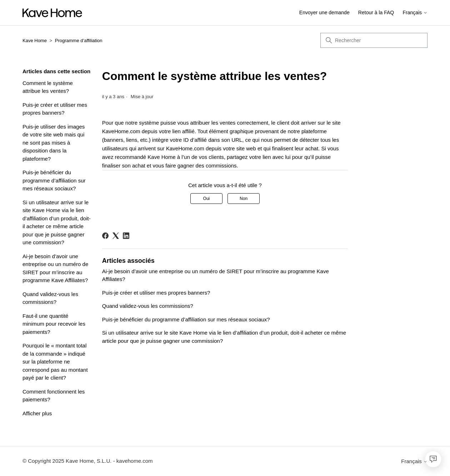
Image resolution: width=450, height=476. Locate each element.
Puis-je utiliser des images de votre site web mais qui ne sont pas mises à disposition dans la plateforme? (54, 143)
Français (415, 13)
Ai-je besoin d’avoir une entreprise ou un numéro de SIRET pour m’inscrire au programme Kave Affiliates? (55, 268)
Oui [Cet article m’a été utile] (207, 199)
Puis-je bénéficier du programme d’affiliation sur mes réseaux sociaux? (54, 180)
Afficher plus (37, 413)
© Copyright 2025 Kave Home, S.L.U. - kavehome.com (88, 461)
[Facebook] (105, 236)
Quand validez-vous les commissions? (50, 298)
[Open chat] (433, 459)
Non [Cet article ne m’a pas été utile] (244, 199)
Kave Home (35, 41)
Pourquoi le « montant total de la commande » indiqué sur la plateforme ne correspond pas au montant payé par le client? (55, 362)
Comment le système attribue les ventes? (48, 87)
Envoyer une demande (324, 12)
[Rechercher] (374, 40)
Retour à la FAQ (376, 12)
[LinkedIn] (126, 236)
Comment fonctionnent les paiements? (54, 396)
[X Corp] (116, 236)
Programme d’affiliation (79, 41)
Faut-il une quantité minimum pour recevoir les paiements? (54, 324)
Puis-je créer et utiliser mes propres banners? (55, 109)
